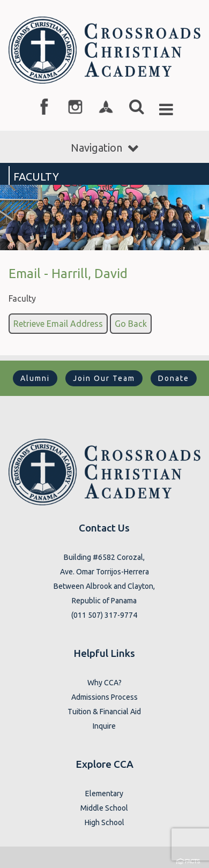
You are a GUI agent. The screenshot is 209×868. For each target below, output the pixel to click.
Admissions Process (104, 697)
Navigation (104, 148)
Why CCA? (104, 683)
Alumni (35, 378)
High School (104, 822)
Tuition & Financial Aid (104, 712)
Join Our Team (104, 378)
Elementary (104, 794)
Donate (174, 378)
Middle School (104, 808)
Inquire (104, 726)
